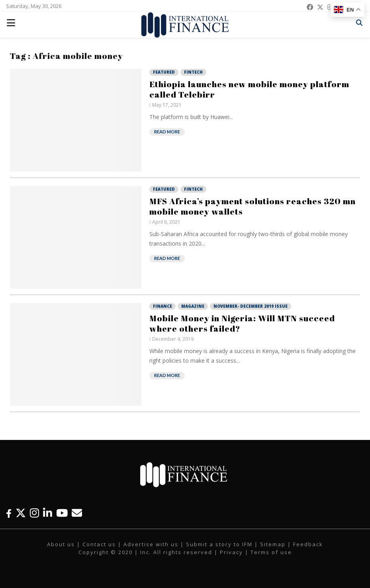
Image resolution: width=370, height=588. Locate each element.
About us (61, 544)
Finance (162, 306)
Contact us (99, 544)
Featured (164, 72)
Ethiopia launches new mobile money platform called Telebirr (249, 89)
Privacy (231, 552)
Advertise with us (151, 544)
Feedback (308, 544)
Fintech (193, 72)
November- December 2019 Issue (251, 306)
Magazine (193, 306)
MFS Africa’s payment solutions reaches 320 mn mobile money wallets (253, 206)
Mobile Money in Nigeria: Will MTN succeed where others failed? (242, 323)
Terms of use (271, 552)
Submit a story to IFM (219, 544)
